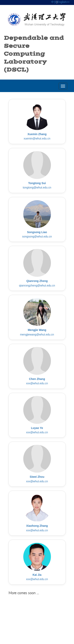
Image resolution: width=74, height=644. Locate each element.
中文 (54, 2)
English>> (63, 2)
